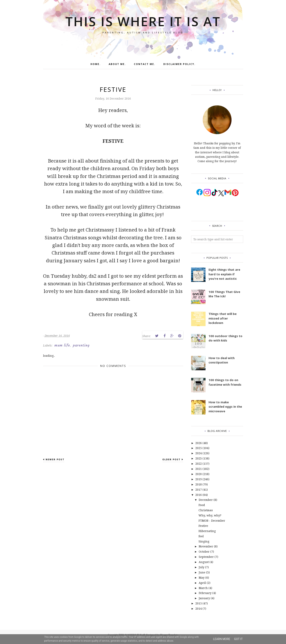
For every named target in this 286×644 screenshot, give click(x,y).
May (202, 578)
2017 (199, 490)
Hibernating (207, 531)
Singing (204, 541)
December (206, 500)
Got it (238, 639)
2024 (199, 453)
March (203, 588)
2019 (199, 479)
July (202, 567)
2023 (199, 458)
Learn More (222, 639)
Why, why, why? (210, 515)
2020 (199, 474)
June (202, 572)
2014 (199, 609)
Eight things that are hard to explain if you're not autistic (224, 274)
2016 (199, 495)
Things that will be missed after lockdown (223, 318)
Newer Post (55, 459)
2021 (199, 469)
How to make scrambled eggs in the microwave (225, 407)
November (206, 546)
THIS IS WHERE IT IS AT (143, 20)
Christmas (206, 510)
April (202, 583)
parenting (81, 345)
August (204, 562)
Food (202, 505)
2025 (199, 448)
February (205, 593)
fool (201, 536)
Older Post (171, 459)
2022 (199, 464)
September (206, 557)
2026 (199, 443)
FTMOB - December (212, 521)
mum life (62, 345)
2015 (199, 603)
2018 (199, 484)
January (204, 598)
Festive (203, 526)
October (204, 552)
